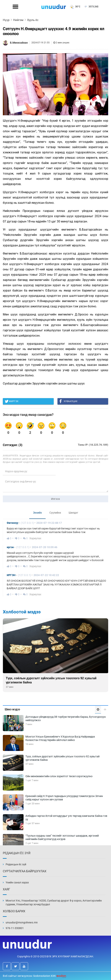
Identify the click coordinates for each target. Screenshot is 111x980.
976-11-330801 (15, 928)
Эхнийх (37, 513)
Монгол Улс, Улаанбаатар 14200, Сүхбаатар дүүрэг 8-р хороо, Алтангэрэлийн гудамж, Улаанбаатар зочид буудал (54, 902)
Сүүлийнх (55, 513)
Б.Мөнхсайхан (19, 43)
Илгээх (55, 499)
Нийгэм (18, 20)
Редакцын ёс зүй (16, 864)
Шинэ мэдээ (12, 709)
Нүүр (6, 20)
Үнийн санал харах (17, 882)
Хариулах (35, 538)
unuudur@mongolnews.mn (22, 922)
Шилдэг (73, 513)
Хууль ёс (33, 20)
